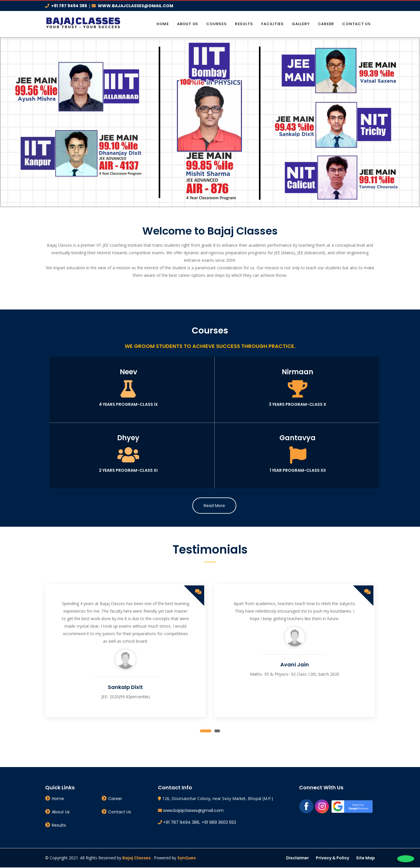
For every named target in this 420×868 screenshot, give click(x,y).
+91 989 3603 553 (219, 823)
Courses (216, 24)
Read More (214, 506)
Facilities (272, 24)
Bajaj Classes (137, 858)
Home (163, 24)
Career (326, 24)
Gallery (301, 24)
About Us (188, 24)
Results (244, 24)
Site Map (365, 858)
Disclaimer (297, 858)
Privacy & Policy (332, 858)
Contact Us (357, 24)
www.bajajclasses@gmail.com (136, 6)
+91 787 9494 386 (69, 6)
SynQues (187, 858)
